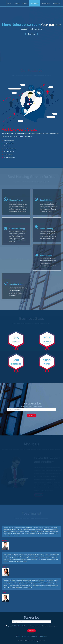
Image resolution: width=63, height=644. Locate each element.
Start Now (31, 34)
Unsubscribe (35, 3)
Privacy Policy (46, 3)
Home (18, 636)
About (10, 3)
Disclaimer (56, 3)
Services (25, 3)
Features (17, 3)
